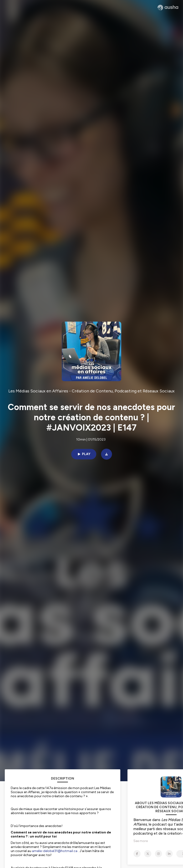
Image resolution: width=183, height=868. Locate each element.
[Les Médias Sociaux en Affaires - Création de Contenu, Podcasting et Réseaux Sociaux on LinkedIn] (169, 854)
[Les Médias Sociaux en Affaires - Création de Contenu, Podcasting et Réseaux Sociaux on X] (148, 854)
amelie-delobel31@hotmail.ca (55, 851)
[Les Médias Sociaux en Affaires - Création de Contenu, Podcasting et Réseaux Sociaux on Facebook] (137, 854)
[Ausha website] (168, 8)
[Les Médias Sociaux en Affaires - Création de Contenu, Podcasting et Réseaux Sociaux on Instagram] (158, 854)
